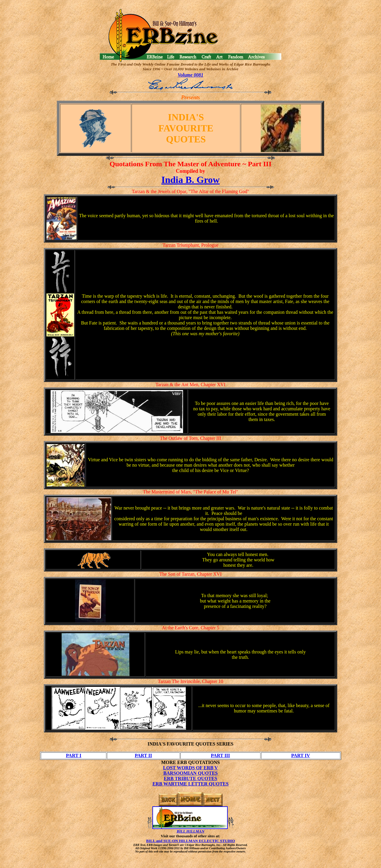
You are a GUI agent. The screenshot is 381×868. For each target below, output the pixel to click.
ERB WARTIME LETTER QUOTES (190, 784)
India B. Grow (190, 180)
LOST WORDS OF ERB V (190, 768)
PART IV (300, 756)
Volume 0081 (190, 75)
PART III (220, 756)
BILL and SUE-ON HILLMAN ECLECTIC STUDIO (190, 841)
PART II (143, 756)
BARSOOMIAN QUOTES (191, 773)
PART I (74, 756)
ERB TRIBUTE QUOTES (190, 778)
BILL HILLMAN (190, 831)
